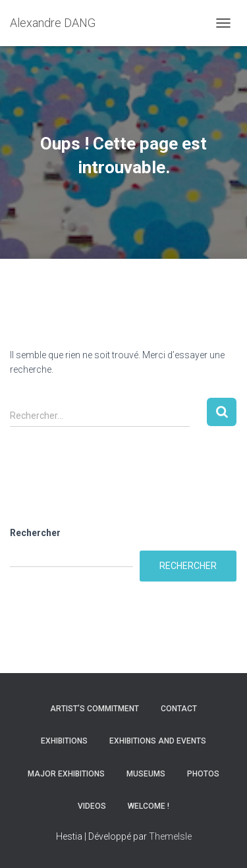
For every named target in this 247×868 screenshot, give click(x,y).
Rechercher (35, 533)
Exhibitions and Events (158, 741)
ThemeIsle (170, 836)
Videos (92, 806)
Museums (146, 774)
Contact (179, 709)
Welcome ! (149, 806)
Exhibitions (64, 741)
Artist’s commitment (95, 709)
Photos (203, 774)
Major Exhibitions (66, 774)
